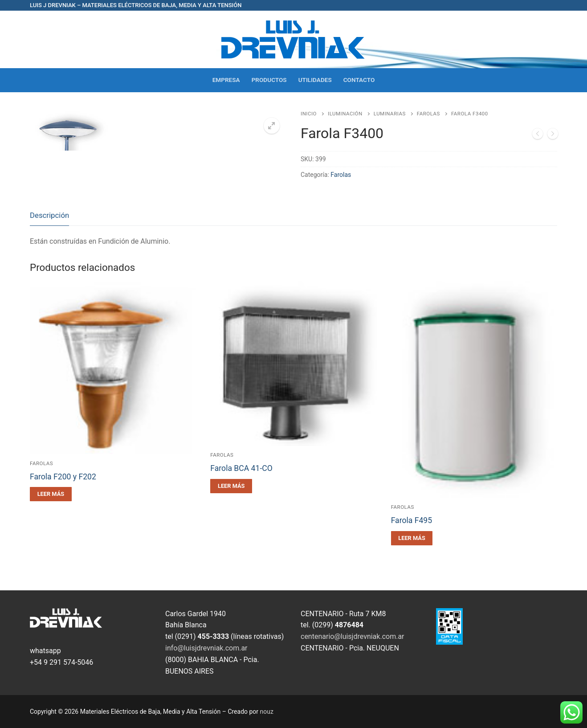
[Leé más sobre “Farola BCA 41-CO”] (231, 486)
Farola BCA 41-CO (241, 468)
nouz (267, 712)
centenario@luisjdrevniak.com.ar (353, 636)
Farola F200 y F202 (63, 477)
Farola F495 (412, 520)
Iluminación (345, 114)
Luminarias (390, 114)
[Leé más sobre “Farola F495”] (412, 538)
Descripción (49, 215)
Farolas (428, 114)
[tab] (49, 216)
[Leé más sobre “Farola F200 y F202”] (51, 494)
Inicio (309, 114)
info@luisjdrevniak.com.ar (206, 648)
